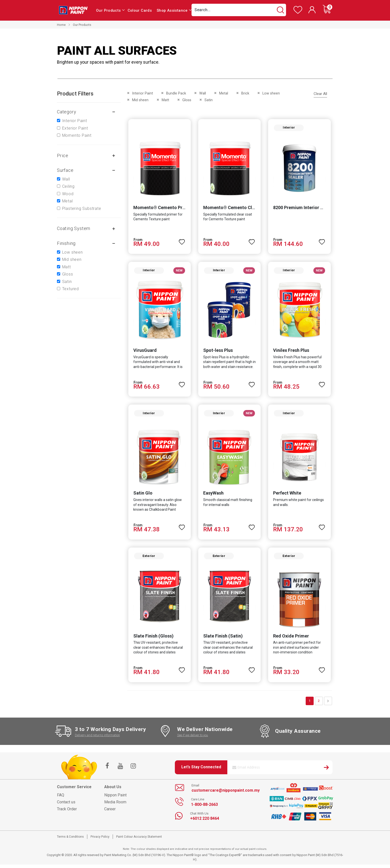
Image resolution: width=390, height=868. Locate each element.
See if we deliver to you (193, 738)
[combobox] (239, 10)
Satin (67, 282)
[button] (182, 240)
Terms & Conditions (70, 840)
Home (61, 25)
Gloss (68, 274)
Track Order (67, 812)
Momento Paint (77, 135)
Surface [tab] (65, 170)
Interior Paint (75, 121)
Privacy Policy (100, 840)
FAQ (61, 799)
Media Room (115, 805)
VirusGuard (144, 352)
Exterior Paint (75, 128)
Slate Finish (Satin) (223, 639)
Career (110, 812)
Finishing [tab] (66, 243)
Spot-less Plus (218, 352)
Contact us (66, 805)
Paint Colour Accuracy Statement (139, 840)
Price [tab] (63, 156)
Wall (66, 179)
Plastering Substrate (82, 208)
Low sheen (73, 252)
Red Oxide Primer (292, 639)
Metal (68, 201)
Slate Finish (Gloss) (152, 639)
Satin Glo (142, 496)
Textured (71, 289)
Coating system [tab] (74, 228)
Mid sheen (72, 259)
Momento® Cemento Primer (162, 208)
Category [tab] (67, 112)
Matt (67, 267)
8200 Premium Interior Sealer (304, 208)
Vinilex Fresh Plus (292, 352)
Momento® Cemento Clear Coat (236, 208)
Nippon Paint (115, 799)
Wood (68, 194)
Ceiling (69, 186)
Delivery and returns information (97, 738)
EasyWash (213, 496)
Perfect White (288, 496)
